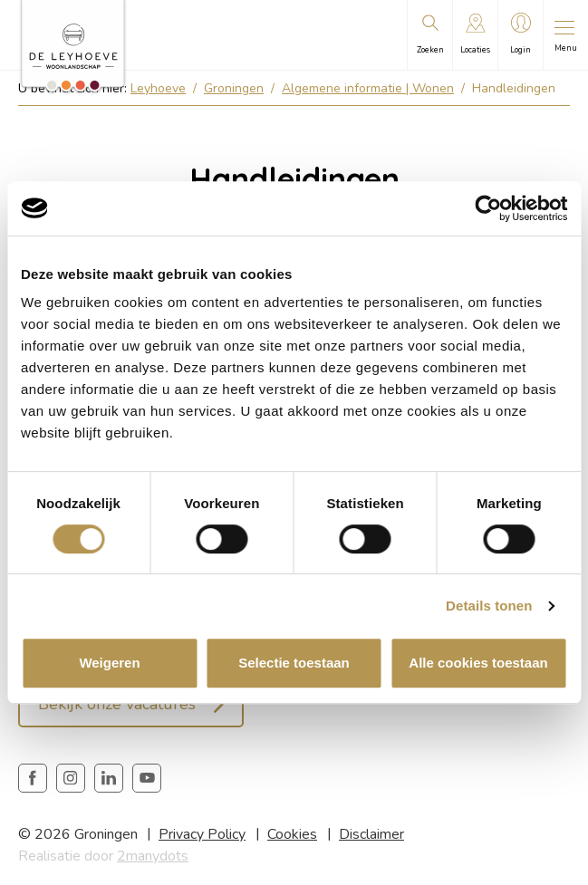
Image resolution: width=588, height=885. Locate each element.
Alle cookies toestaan (478, 663)
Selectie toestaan (294, 663)
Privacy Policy (202, 834)
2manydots (153, 856)
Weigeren (109, 663)
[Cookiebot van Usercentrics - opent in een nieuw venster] (488, 208)
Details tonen (489, 606)
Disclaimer (371, 834)
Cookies (292, 834)
